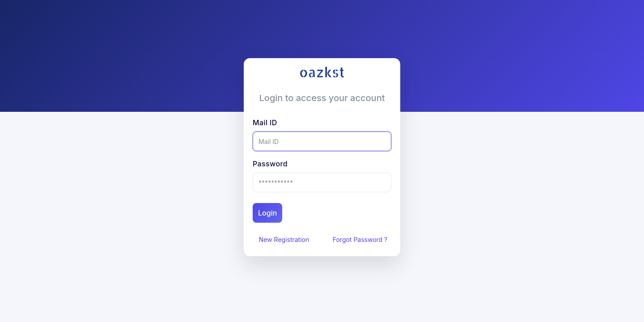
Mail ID (289, 123)
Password (299, 164)
